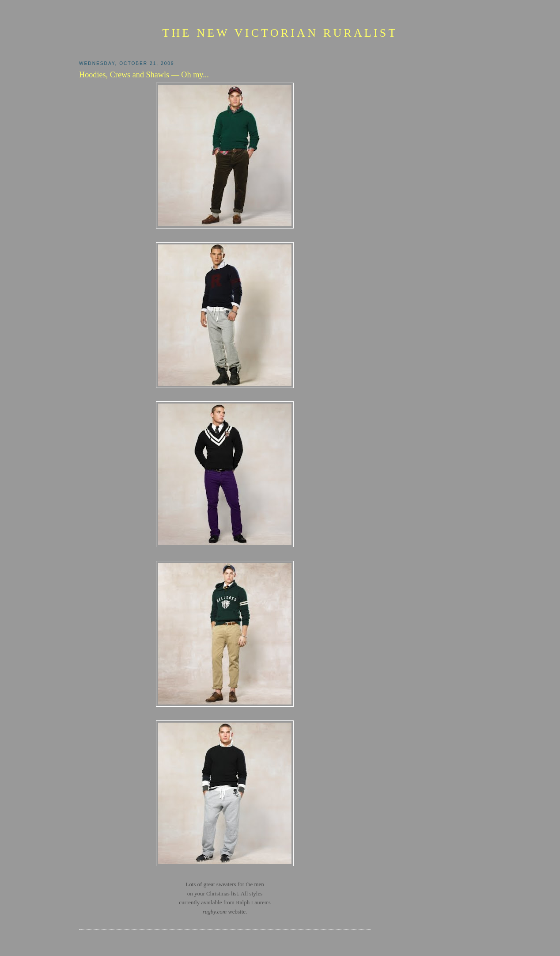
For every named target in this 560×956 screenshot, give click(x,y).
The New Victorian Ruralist (280, 33)
